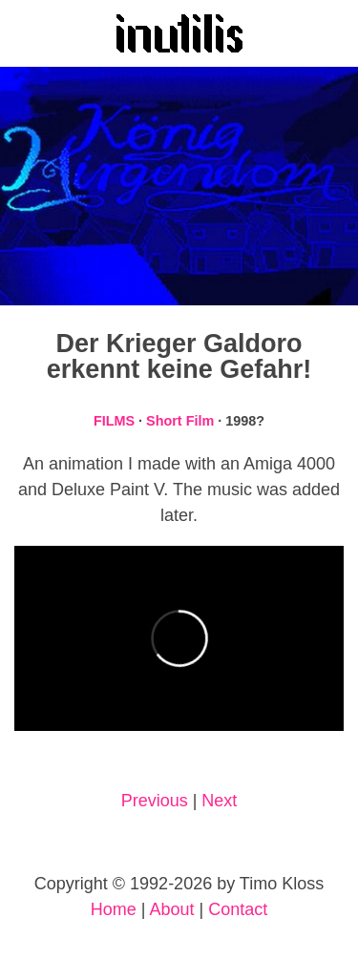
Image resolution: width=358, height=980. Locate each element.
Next (219, 801)
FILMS (114, 421)
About (171, 909)
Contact (238, 909)
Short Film (180, 421)
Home (114, 909)
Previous (155, 801)
